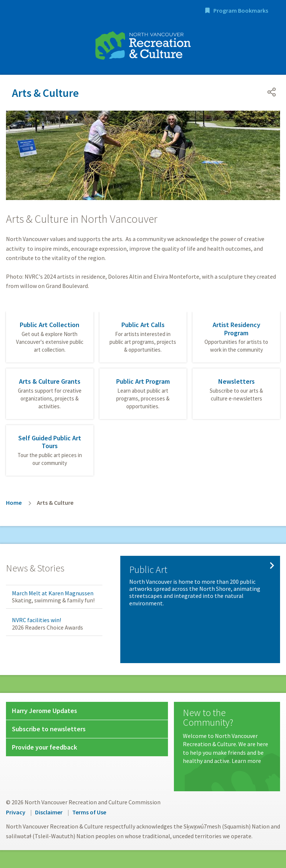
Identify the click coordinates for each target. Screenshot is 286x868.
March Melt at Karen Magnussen (53, 593)
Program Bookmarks (241, 10)
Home (14, 503)
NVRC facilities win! (36, 620)
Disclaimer (49, 812)
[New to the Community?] (227, 736)
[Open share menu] (272, 92)
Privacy (16, 812)
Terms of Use (89, 812)
